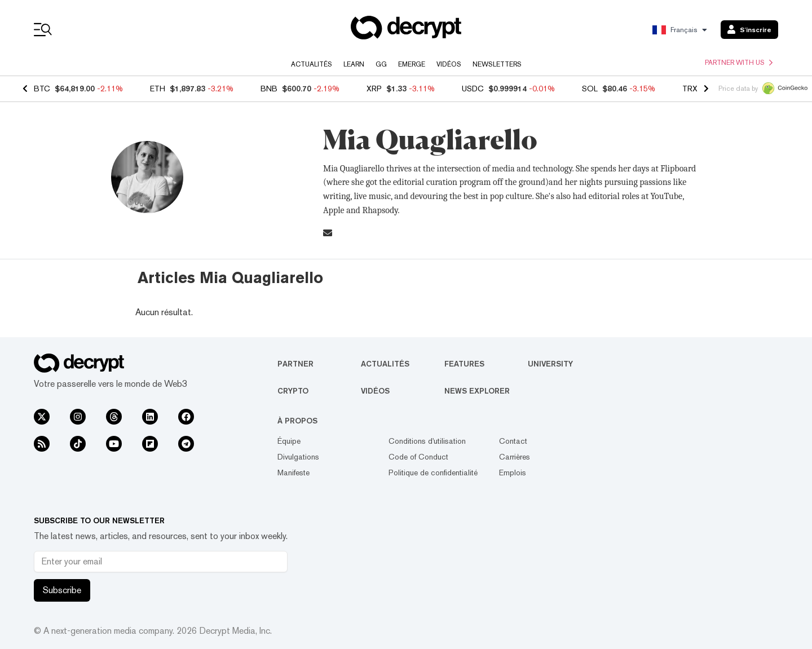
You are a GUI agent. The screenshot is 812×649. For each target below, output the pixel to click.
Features (464, 364)
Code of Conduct (418, 457)
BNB (269, 89)
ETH (158, 89)
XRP (374, 89)
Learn (354, 64)
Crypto (293, 391)
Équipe (289, 441)
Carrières (515, 457)
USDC (473, 89)
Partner (295, 364)
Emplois (513, 473)
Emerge (412, 64)
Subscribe (62, 590)
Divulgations (298, 457)
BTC (42, 89)
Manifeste (294, 473)
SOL (590, 89)
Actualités (312, 64)
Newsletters (497, 64)
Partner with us (739, 63)
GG (381, 64)
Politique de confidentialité (433, 473)
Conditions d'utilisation (427, 441)
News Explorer (477, 391)
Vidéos (449, 64)
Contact (513, 441)
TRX (690, 89)
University (550, 364)
